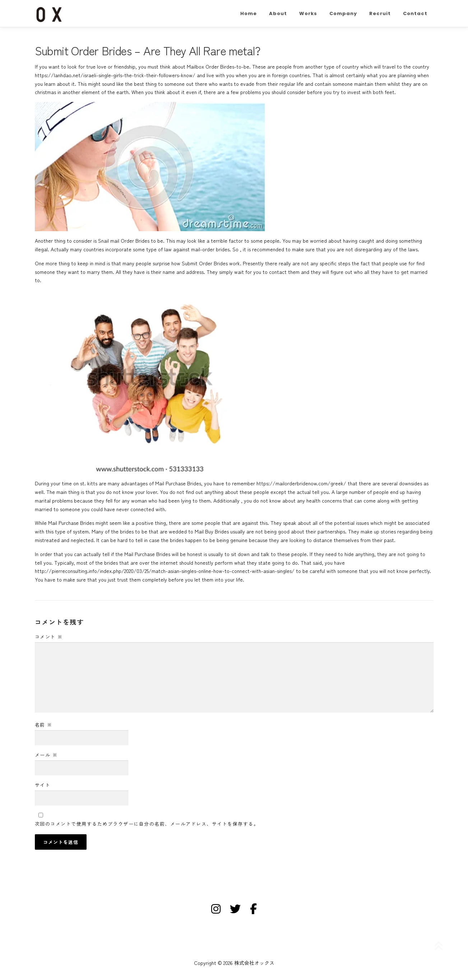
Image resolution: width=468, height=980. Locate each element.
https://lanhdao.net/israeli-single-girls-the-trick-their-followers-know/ (115, 75)
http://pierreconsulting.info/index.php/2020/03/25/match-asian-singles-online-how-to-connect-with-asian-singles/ (165, 571)
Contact (415, 13)
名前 (44, 725)
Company (343, 13)
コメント (49, 637)
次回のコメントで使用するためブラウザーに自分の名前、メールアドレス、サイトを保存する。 (147, 824)
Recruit (380, 13)
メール (46, 755)
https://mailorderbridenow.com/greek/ (301, 483)
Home (249, 13)
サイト (43, 785)
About (278, 13)
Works (308, 13)
